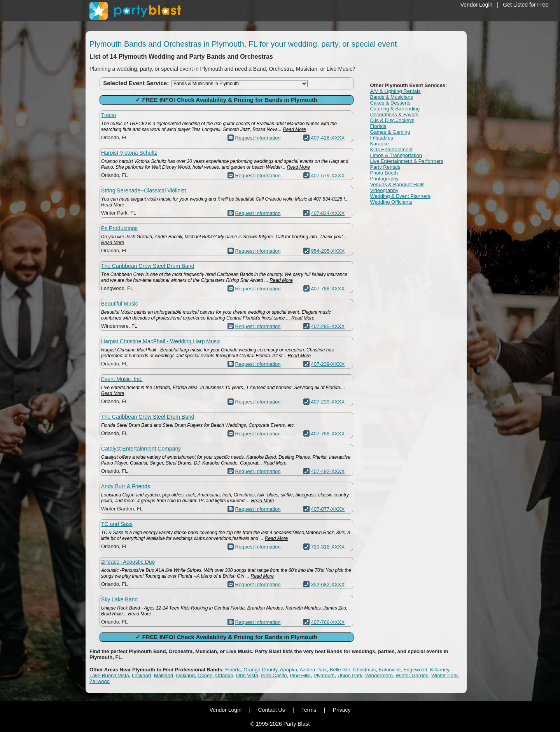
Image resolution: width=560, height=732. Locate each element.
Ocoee (205, 675)
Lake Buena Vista (109, 675)
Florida (233, 670)
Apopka (289, 670)
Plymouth (324, 675)
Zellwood (100, 681)
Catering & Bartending (395, 109)
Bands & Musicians (391, 97)
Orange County (260, 670)
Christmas (365, 670)
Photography (384, 179)
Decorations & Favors (394, 114)
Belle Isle (340, 670)
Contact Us (271, 710)
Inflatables (381, 138)
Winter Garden (412, 675)
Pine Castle (274, 675)
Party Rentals (385, 167)
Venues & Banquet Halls (397, 184)
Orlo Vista (247, 675)
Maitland (164, 675)
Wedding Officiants (391, 202)
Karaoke (379, 144)
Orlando (224, 675)
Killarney (440, 670)
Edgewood (415, 670)
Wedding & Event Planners (400, 196)
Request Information (258, 138)
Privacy (342, 710)
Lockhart (142, 675)
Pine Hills (300, 675)
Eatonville (390, 670)
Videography (384, 190)
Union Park (350, 675)
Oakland (185, 675)
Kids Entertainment (391, 149)
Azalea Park (313, 670)
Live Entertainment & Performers (407, 161)
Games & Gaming (390, 132)
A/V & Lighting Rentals (395, 91)
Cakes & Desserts (390, 103)
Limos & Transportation (396, 155)
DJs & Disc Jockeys (392, 120)
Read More (294, 129)
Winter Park (444, 675)
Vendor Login (477, 5)
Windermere (379, 675)
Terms (309, 710)
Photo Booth (384, 173)
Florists (378, 126)
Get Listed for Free (526, 5)
